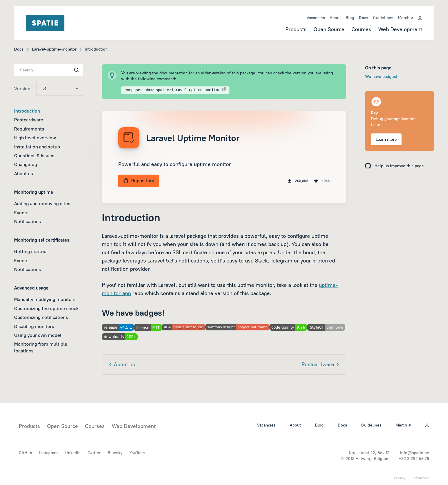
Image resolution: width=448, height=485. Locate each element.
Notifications (28, 221)
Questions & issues (34, 155)
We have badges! (381, 76)
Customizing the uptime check (46, 308)
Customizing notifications (41, 317)
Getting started (30, 251)
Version (22, 88)
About (335, 18)
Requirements (29, 129)
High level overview (35, 138)
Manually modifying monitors (45, 299)
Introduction (27, 111)
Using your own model (38, 335)
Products (296, 29)
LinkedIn (73, 453)
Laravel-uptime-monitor (54, 49)
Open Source (329, 29)
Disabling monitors (34, 326)
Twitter (94, 453)
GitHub (25, 453)
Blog (350, 18)
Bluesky (115, 453)
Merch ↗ (405, 18)
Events (21, 213)
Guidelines (383, 18)
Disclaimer (421, 478)
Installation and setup (37, 147)
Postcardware (29, 120)
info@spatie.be (415, 453)
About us (24, 173)
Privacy (400, 478)
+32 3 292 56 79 (414, 459)
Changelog (26, 164)
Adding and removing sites (42, 203)
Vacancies (316, 18)
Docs (364, 18)
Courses (361, 29)
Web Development (400, 29)
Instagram (48, 453)
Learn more (386, 139)
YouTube (137, 453)
